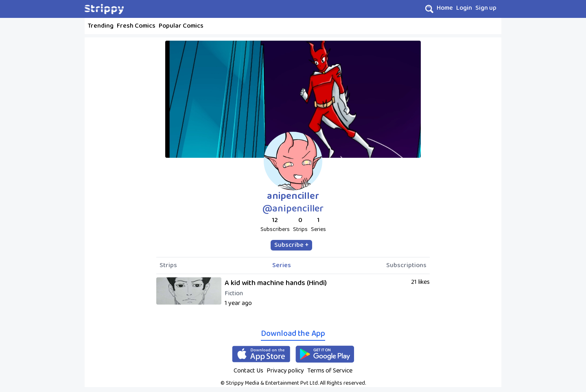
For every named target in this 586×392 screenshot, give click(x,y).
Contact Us (248, 371)
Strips (168, 266)
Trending (101, 26)
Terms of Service (330, 371)
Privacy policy (285, 371)
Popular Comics (181, 26)
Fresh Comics (136, 26)
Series (282, 266)
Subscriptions (406, 266)
